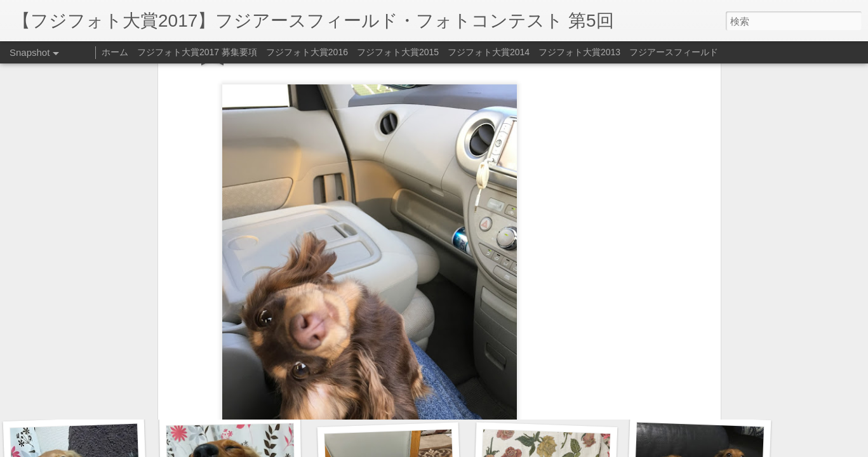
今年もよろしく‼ (696, 398)
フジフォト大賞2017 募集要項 (197, 52)
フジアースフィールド (674, 52)
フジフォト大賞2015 (398, 52)
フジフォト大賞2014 (489, 52)
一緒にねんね (545, 391)
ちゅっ (388, 392)
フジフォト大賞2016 (307, 52)
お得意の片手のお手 (79, 391)
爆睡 (239, 398)
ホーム (115, 52)
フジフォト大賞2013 (579, 52)
